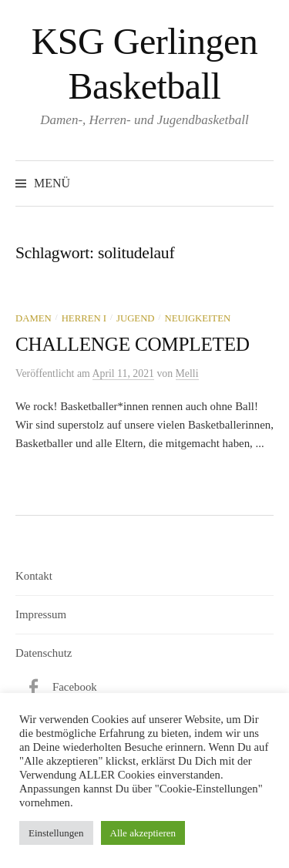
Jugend (136, 318)
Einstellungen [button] (56, 833)
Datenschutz (44, 653)
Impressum (41, 614)
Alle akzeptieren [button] (143, 833)
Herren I (84, 318)
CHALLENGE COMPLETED (133, 344)
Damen (34, 318)
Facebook (75, 687)
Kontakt (34, 576)
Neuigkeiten (197, 318)
